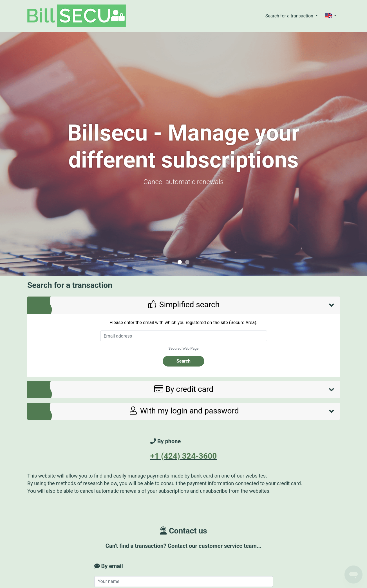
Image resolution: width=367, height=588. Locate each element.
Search (183, 361)
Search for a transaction (290, 16)
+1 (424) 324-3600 (184, 456)
